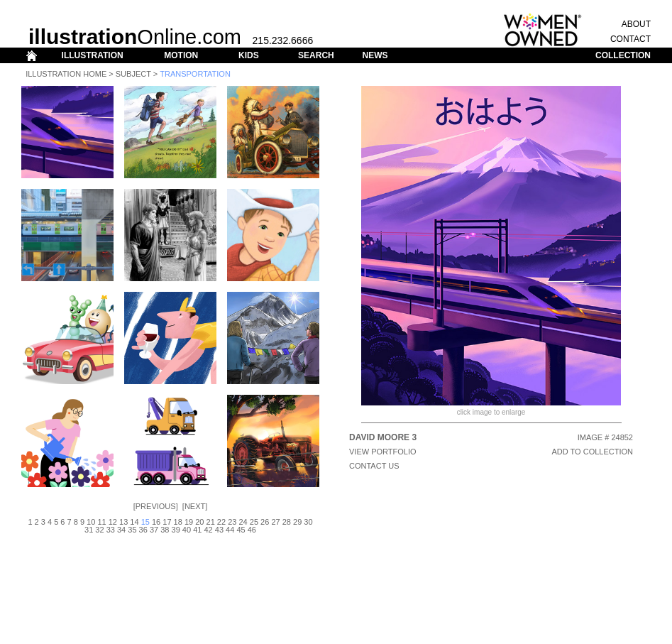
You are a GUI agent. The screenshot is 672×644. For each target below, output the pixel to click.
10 (91, 522)
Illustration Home (66, 74)
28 (287, 522)
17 (167, 522)
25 (254, 522)
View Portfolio (383, 452)
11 (101, 522)
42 (208, 530)
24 (243, 522)
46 (252, 530)
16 (156, 522)
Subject (133, 74)
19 (189, 522)
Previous (156, 506)
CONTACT (630, 39)
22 (221, 522)
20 (199, 522)
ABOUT (636, 24)
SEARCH (316, 55)
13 (123, 522)
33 (111, 530)
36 (143, 530)
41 (197, 530)
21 (211, 522)
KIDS (249, 55)
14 (134, 522)
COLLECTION (623, 55)
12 (113, 522)
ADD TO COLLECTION (592, 452)
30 (308, 522)
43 (219, 530)
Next (195, 506)
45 (241, 530)
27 (275, 522)
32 (99, 530)
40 (187, 530)
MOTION (181, 55)
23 (232, 522)
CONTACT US (374, 466)
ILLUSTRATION (93, 55)
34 (121, 530)
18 (178, 522)
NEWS (375, 55)
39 (176, 530)
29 (297, 522)
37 (154, 530)
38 (165, 530)
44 (230, 530)
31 (89, 530)
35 (132, 530)
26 (265, 522)
